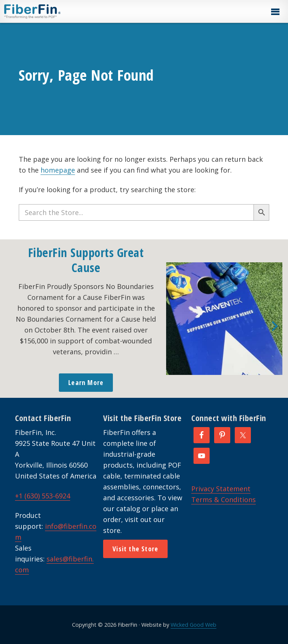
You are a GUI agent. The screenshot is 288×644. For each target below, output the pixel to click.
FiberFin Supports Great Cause (86, 260)
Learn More (86, 382)
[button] (275, 12)
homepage (58, 170)
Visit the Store (135, 549)
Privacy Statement (221, 489)
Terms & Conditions (223, 500)
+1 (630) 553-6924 (43, 496)
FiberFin (46, 11)
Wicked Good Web (193, 625)
